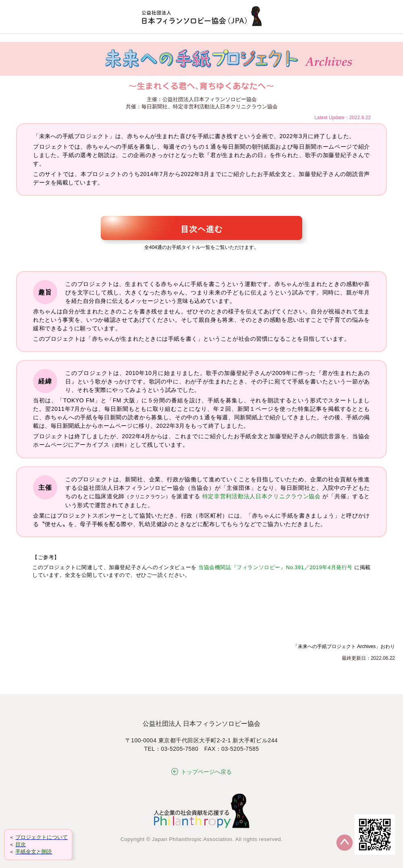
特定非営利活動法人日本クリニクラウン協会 (262, 496)
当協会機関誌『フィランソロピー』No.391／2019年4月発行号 (275, 567)
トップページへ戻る (202, 772)
